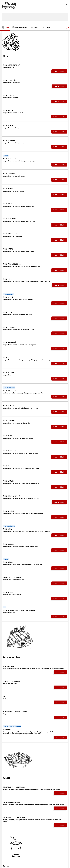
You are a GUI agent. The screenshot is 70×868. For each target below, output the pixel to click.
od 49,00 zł (59, 240)
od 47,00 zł (59, 165)
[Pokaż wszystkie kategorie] (67, 27)
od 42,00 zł (59, 101)
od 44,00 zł (59, 116)
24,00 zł (60, 793)
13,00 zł (60, 718)
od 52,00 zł (59, 364)
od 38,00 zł (59, 71)
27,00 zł (60, 687)
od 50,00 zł (59, 303)
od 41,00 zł (59, 86)
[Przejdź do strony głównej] (9, 5)
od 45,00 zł (59, 132)
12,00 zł (60, 702)
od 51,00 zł (59, 285)
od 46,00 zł (59, 147)
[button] (19, 65)
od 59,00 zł (59, 616)
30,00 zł (60, 672)
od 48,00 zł (59, 210)
